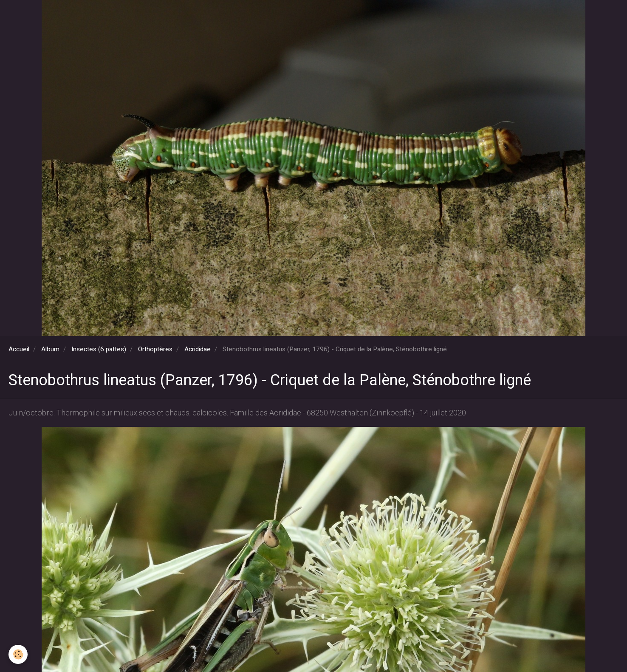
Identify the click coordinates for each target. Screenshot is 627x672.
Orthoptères (155, 349)
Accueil (19, 349)
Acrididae (198, 349)
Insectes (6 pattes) (99, 349)
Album (50, 349)
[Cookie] (18, 654)
